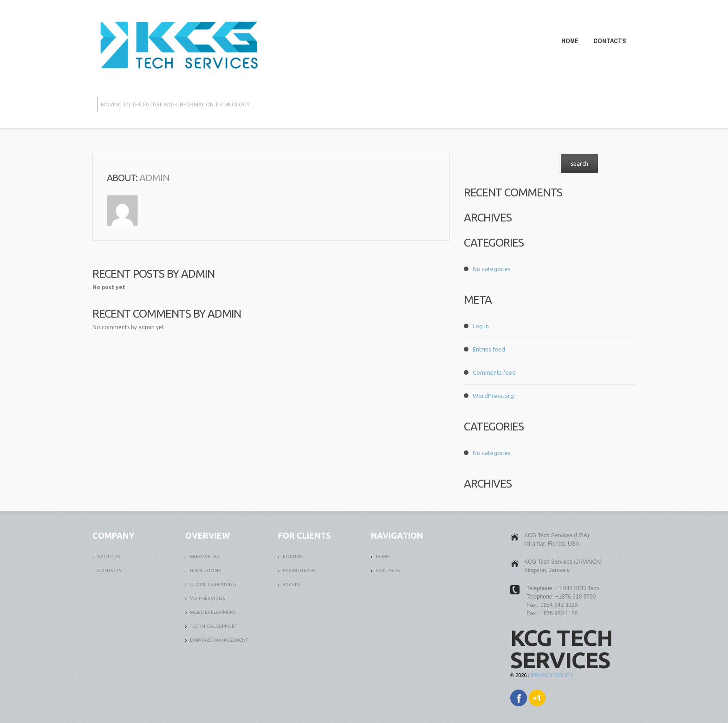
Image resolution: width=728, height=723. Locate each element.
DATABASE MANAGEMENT (219, 640)
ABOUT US (108, 557)
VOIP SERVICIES (208, 598)
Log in (481, 326)
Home (570, 41)
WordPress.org (493, 396)
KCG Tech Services (561, 649)
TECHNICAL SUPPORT (214, 626)
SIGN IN (291, 584)
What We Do (205, 557)
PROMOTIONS (299, 570)
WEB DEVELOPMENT (213, 612)
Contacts (610, 41)
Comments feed (494, 372)
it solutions (205, 570)
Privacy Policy (552, 675)
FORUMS (293, 557)
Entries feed (489, 349)
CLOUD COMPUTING (213, 584)
